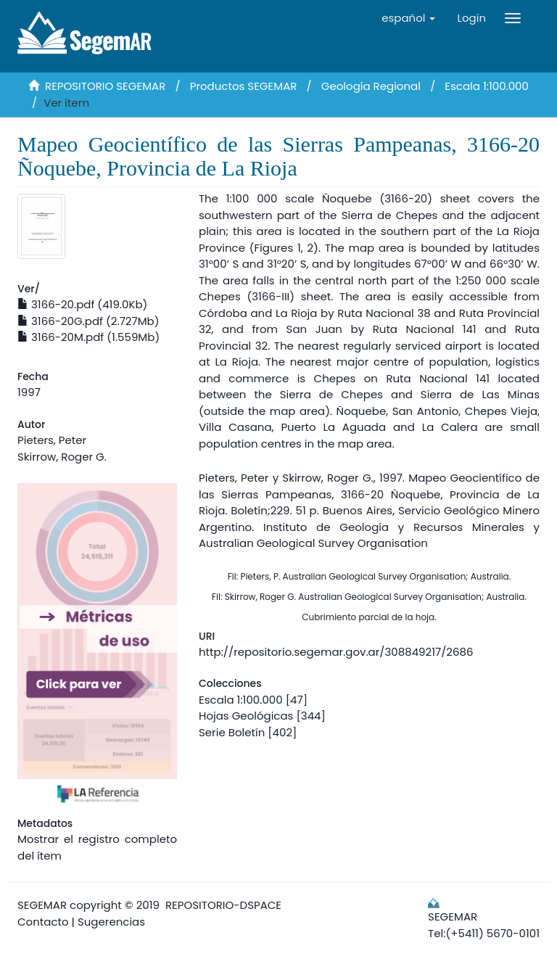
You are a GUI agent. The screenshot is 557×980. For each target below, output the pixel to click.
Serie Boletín (232, 732)
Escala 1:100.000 (487, 86)
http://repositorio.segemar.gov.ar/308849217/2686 (336, 652)
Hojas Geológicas (246, 716)
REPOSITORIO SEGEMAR (105, 86)
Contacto (43, 922)
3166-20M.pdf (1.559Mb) (88, 337)
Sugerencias (111, 922)
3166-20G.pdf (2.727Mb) (88, 321)
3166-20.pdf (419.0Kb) (82, 304)
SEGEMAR (42, 905)
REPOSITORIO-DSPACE (223, 905)
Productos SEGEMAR (244, 86)
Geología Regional (371, 86)
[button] (408, 18)
